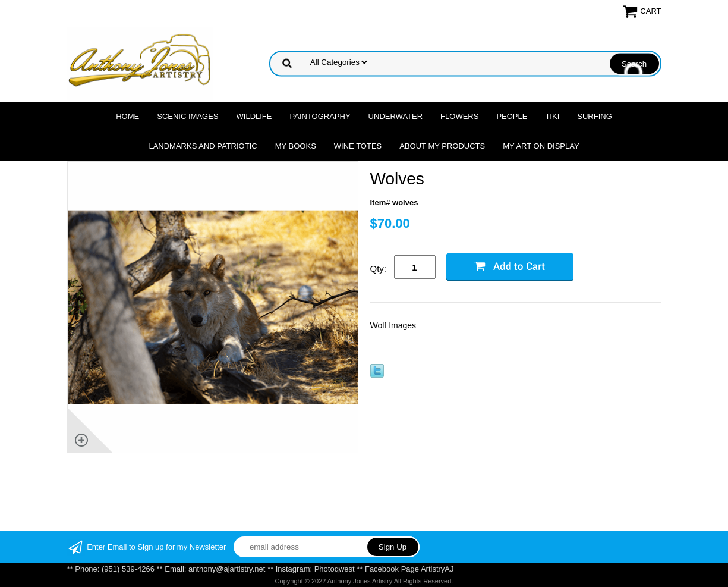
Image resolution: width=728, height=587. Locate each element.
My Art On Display (541, 146)
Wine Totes (358, 146)
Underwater (395, 116)
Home (127, 116)
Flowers (459, 116)
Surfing (595, 116)
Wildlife (254, 116)
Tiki (552, 116)
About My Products (442, 146)
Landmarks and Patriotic (203, 146)
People (512, 116)
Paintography (320, 116)
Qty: (379, 269)
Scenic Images (187, 116)
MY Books (296, 146)
